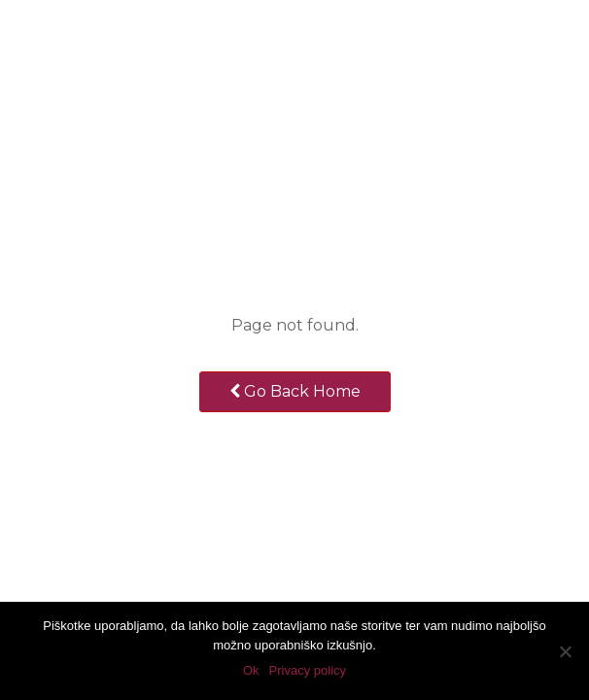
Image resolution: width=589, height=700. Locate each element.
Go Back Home (295, 391)
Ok (251, 670)
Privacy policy (308, 670)
